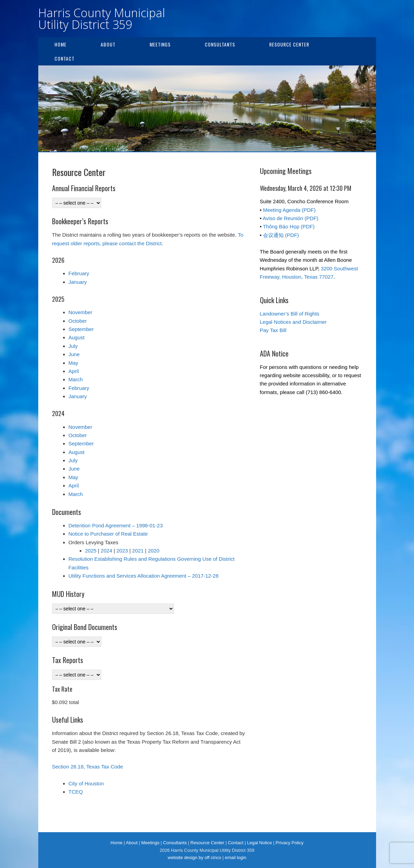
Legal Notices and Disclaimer (293, 322)
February (79, 273)
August (77, 337)
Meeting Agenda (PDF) (289, 210)
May (73, 363)
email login (235, 857)
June (74, 354)
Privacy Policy (290, 843)
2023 (122, 551)
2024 (106, 551)
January (78, 282)
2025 (91, 551)
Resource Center (289, 44)
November (80, 312)
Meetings (160, 44)
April (74, 371)
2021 (138, 551)
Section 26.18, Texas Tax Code (88, 767)
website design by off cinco (195, 857)
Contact (64, 58)
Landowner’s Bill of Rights (290, 314)
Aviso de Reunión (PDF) (290, 218)
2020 (154, 551)
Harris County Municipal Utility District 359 (102, 19)
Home (60, 44)
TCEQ (76, 792)
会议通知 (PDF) (281, 235)
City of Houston (86, 783)
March (76, 379)
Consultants (220, 44)
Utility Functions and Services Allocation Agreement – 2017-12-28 (144, 576)
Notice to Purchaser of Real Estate (108, 534)
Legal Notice (260, 843)
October (78, 321)
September (81, 329)
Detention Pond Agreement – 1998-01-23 (116, 525)
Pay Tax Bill (273, 330)
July (73, 346)
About (108, 44)
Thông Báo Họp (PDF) (289, 226)
